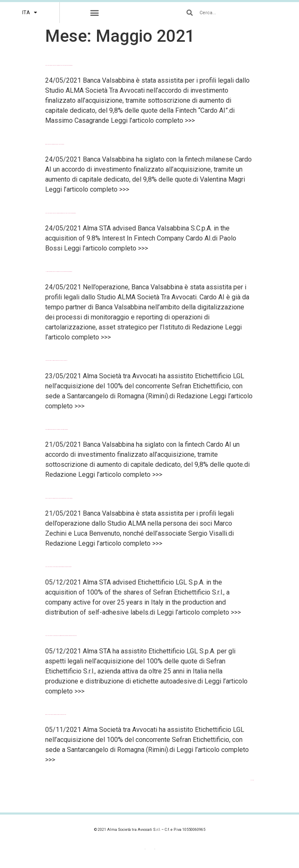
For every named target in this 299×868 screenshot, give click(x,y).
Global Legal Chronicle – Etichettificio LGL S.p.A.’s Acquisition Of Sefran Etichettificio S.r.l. (58, 567)
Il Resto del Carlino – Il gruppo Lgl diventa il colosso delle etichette (56, 361)
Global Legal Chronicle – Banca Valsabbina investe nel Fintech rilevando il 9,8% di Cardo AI (59, 65)
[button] (95, 13)
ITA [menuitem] (155, 849)
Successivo (252, 780)
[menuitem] (30, 13)
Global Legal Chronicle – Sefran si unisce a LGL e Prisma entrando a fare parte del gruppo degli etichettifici (61, 636)
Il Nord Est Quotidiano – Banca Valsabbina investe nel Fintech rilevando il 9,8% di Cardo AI (59, 272)
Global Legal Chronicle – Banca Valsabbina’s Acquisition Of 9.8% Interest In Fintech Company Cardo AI (61, 213)
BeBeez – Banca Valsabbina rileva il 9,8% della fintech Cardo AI (55, 144)
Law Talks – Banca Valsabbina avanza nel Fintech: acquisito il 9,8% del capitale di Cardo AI (59, 498)
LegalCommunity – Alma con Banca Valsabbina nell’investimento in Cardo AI (57, 429)
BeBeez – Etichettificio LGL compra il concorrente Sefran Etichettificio (56, 715)
